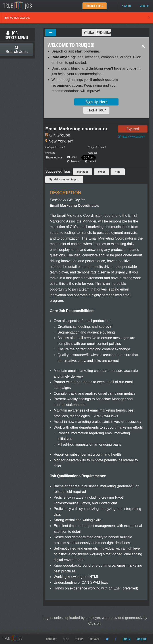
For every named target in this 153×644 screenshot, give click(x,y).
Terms (79, 639)
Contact (51, 639)
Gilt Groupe (60, 135)
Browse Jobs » (95, 6)
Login (127, 639)
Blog (66, 639)
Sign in (127, 6)
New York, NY (61, 141)
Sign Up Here (97, 102)
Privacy (95, 639)
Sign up (144, 6)
